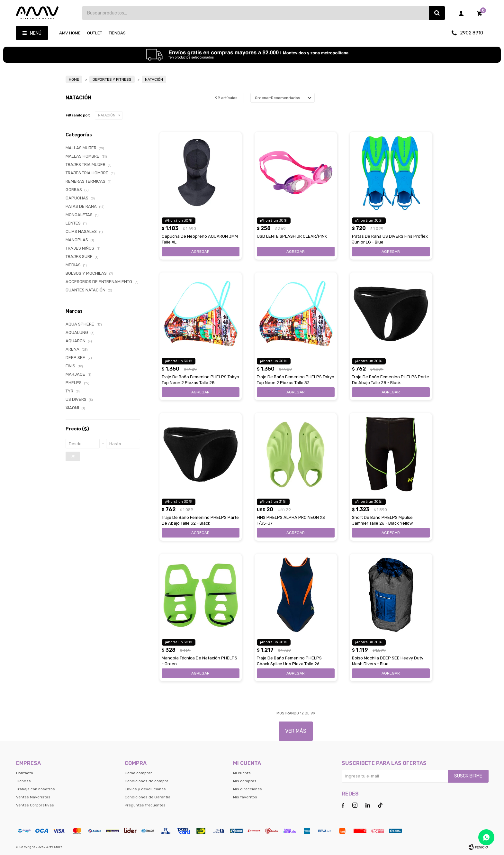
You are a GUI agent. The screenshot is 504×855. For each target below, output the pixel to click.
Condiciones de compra (147, 781)
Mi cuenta (242, 773)
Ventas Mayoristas (33, 797)
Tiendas (117, 33)
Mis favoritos (245, 797)
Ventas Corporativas (35, 805)
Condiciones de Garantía (148, 797)
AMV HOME (70, 33)
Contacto (25, 773)
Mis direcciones (248, 789)
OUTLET (95, 33)
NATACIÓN (107, 115)
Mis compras (245, 781)
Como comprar (138, 773)
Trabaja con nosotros (36, 789)
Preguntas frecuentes (145, 805)
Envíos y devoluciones (145, 789)
